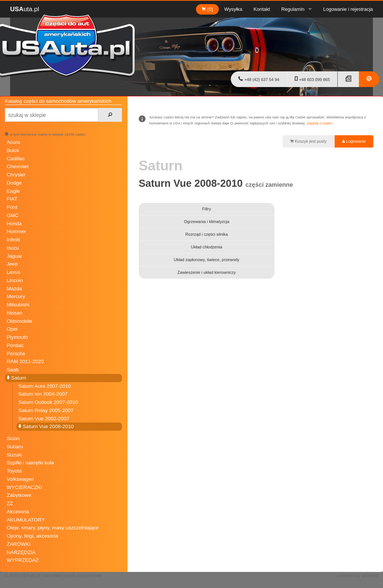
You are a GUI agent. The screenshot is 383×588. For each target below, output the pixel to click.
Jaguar (15, 256)
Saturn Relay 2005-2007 (46, 410)
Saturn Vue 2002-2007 (44, 419)
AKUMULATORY (26, 520)
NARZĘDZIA (21, 552)
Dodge (14, 183)
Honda (14, 224)
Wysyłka (233, 9)
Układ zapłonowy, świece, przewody (207, 260)
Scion (13, 438)
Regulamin (293, 9)
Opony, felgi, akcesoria (32, 536)
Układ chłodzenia (206, 247)
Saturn (16, 378)
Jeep (12, 264)
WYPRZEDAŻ (23, 560)
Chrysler (16, 175)
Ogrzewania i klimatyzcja (207, 222)
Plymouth (17, 337)
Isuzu (13, 248)
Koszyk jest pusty (308, 141)
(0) (207, 9)
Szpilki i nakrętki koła (30, 463)
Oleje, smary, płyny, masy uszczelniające (53, 528)
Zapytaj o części (320, 123)
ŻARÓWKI (19, 544)
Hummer (16, 231)
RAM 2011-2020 (25, 361)
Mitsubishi (18, 305)
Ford (12, 207)
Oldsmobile (19, 321)
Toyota (14, 471)
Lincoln (15, 280)
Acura (13, 142)
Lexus (13, 272)
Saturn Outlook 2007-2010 (48, 402)
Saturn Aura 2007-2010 (45, 386)
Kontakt (262, 9)
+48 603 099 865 (312, 79)
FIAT (12, 199)
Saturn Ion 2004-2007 (43, 394)
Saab (13, 370)
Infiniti (13, 240)
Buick (13, 150)
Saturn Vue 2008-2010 (46, 426)
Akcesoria (18, 512)
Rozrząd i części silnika (206, 234)
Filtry (206, 209)
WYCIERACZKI (24, 487)
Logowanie (354, 141)
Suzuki (14, 455)
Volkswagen (20, 479)
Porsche (16, 354)
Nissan (15, 313)
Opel (12, 329)
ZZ (10, 503)
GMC (13, 215)
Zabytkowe (19, 495)
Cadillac (16, 159)
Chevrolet (18, 166)
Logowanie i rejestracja (348, 9)
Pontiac (15, 345)
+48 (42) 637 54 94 (259, 79)
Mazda (14, 289)
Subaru (15, 447)
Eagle (13, 191)
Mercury (16, 296)
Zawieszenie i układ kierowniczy (206, 272)
